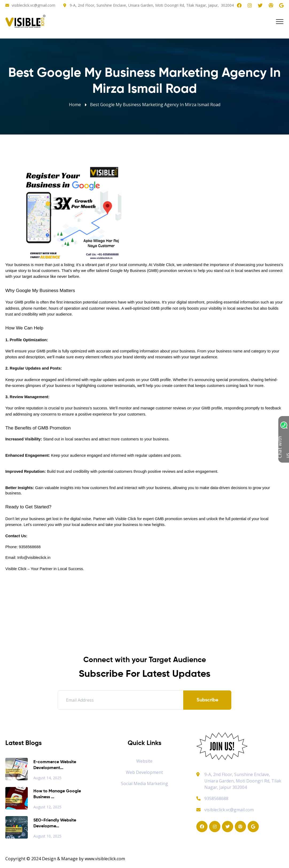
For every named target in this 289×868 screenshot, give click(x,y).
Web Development (144, 772)
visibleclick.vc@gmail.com (34, 5)
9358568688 (212, 798)
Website (144, 761)
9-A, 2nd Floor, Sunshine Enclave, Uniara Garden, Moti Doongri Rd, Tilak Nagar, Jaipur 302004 (243, 781)
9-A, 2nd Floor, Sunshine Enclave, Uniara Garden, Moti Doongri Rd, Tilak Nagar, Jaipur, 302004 (152, 5)
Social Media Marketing (144, 783)
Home (75, 105)
